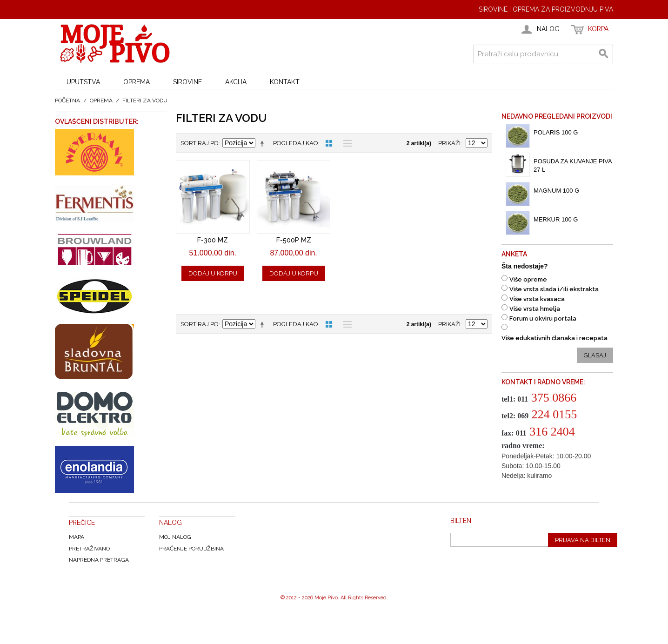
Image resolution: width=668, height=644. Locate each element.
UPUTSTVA (83, 82)
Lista (345, 143)
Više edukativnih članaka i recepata (554, 338)
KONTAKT (285, 82)
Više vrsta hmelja (535, 309)
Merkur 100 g (556, 219)
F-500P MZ (294, 240)
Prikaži (449, 143)
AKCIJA (236, 82)
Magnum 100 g (556, 191)
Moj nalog (175, 537)
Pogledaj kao (296, 143)
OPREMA (137, 82)
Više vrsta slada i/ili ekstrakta (554, 289)
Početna (67, 101)
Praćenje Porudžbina (191, 549)
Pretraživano (89, 549)
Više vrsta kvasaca (537, 299)
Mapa (77, 537)
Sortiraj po (200, 143)
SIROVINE (187, 82)
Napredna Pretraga (99, 560)
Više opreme (528, 279)
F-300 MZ (213, 240)
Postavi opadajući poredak (264, 143)
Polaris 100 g (556, 132)
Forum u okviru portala (543, 319)
